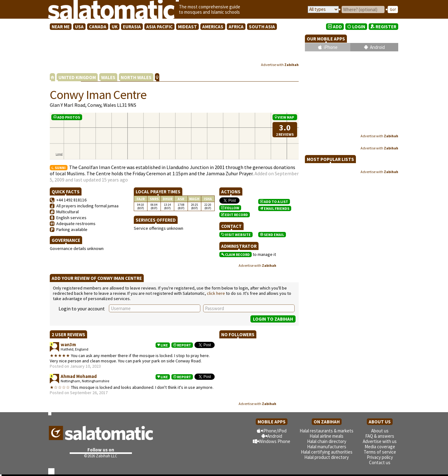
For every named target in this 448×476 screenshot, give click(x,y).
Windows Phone (275, 441)
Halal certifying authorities (327, 452)
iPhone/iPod (275, 431)
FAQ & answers (380, 436)
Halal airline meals (327, 436)
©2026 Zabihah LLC (101, 456)
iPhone (331, 47)
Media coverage (380, 447)
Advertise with (280, 65)
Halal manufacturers (327, 447)
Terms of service (380, 452)
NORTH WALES (136, 77)
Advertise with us (380, 441)
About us (380, 431)
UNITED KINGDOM (77, 77)
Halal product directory (327, 457)
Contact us (380, 462)
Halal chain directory (327, 441)
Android (377, 47)
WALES (108, 77)
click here (216, 293)
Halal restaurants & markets (327, 431)
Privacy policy (380, 457)
